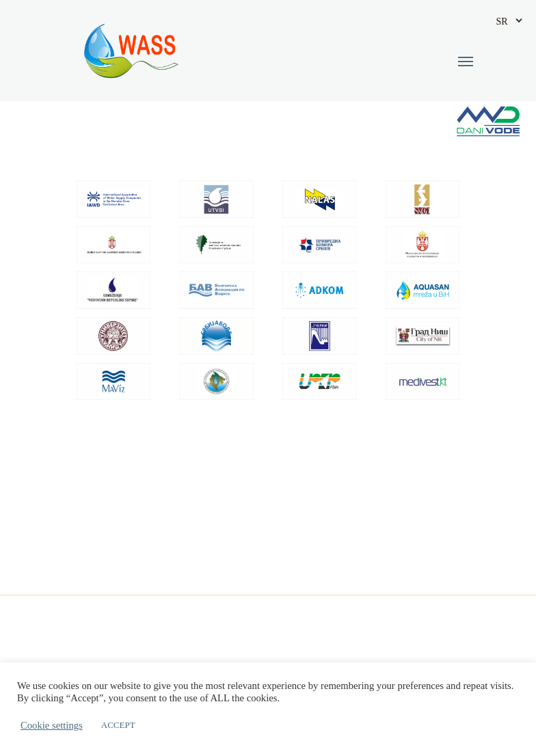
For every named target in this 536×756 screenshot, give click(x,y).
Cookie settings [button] (52, 725)
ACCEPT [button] (118, 725)
